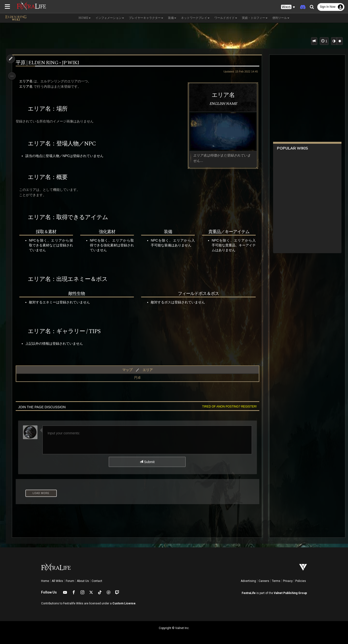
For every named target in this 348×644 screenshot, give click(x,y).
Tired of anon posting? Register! (227, 407)
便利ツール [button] (281, 18)
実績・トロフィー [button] (255, 18)
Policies (301, 581)
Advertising (248, 581)
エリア (147, 370)
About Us (83, 581)
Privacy (288, 581)
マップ (127, 370)
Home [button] (85, 18)
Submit (147, 462)
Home (45, 581)
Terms (276, 581)
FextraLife (249, 593)
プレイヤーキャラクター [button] (146, 18)
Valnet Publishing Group (290, 593)
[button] (288, 7)
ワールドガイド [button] (226, 18)
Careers (264, 581)
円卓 (137, 378)
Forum (70, 581)
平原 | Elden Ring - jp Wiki (49, 63)
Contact (97, 581)
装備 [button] (172, 18)
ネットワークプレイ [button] (195, 18)
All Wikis (57, 581)
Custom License (124, 603)
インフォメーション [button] (110, 18)
